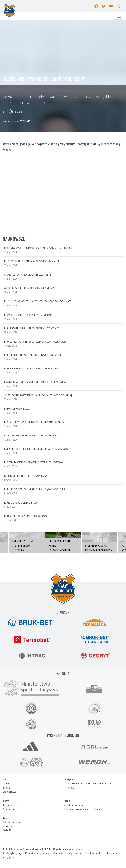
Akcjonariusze (9, 792)
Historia (6, 787)
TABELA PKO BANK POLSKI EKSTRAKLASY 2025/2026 (88, 783)
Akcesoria (7, 826)
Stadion (6, 783)
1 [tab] (53, 556)
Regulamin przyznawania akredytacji (82, 809)
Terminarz (69, 787)
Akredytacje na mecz (74, 805)
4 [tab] (68, 556)
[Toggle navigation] (119, 16)
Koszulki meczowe (11, 822)
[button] (118, 6)
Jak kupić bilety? (10, 805)
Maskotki (7, 830)
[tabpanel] (63, 542)
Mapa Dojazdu (9, 809)
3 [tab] (63, 556)
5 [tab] (73, 556)
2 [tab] (58, 556)
